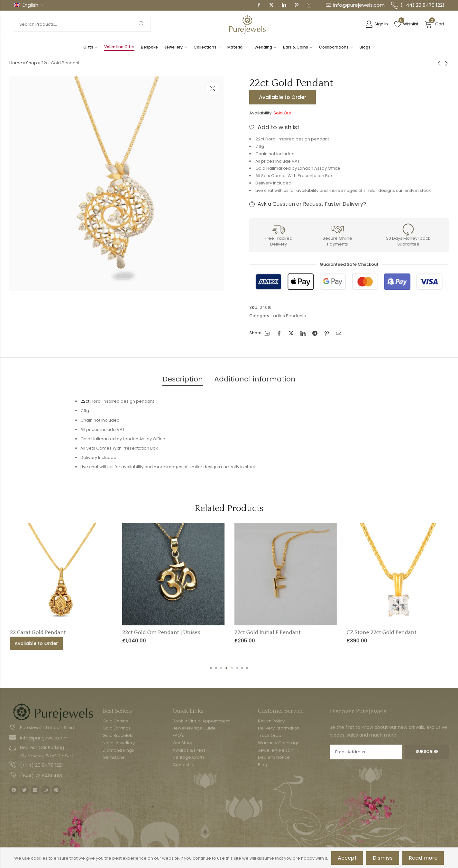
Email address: (366, 752)
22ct (85, 401)
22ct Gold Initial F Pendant (346, 632)
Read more (423, 858)
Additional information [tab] (255, 379)
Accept (347, 858)
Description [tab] (183, 379)
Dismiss (383, 858)
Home (16, 63)
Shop (32, 63)
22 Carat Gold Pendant (116, 632)
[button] (211, 668)
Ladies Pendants (289, 316)
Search (142, 24)
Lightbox (212, 88)
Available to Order (283, 97)
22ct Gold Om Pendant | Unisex (240, 632)
